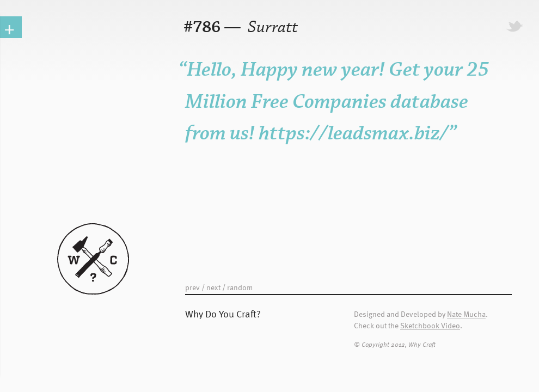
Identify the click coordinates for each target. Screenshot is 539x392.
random (240, 287)
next (213, 287)
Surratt (271, 27)
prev (192, 287)
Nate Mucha (466, 314)
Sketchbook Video (430, 326)
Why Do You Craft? (223, 313)
